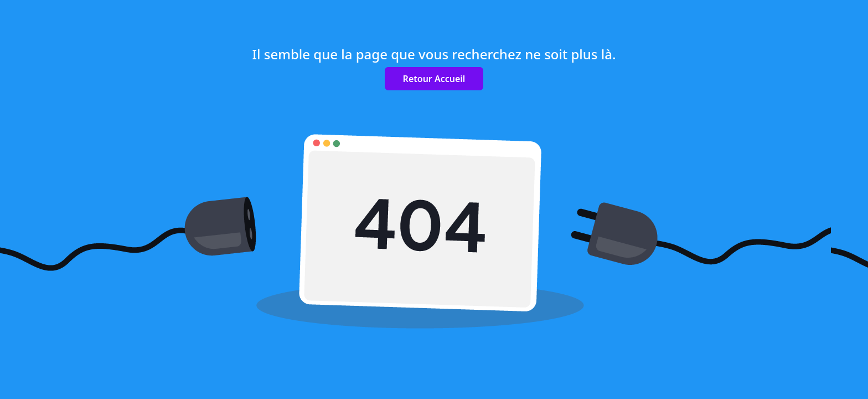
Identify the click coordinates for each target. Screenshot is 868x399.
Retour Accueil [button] (434, 79)
